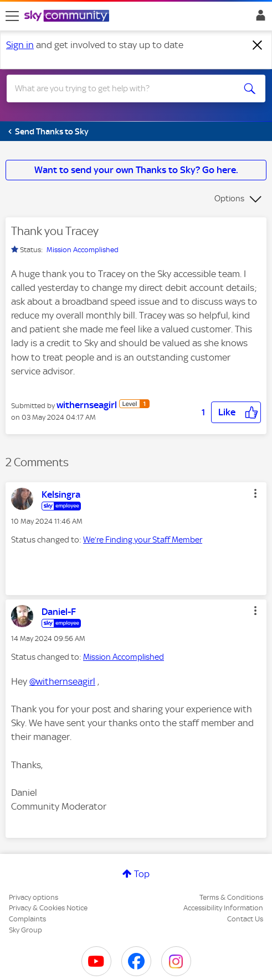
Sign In (258, 18)
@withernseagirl (62, 681)
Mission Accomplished (83, 250)
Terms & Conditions (231, 897)
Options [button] (229, 199)
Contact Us (245, 919)
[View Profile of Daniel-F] (59, 612)
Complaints (27, 919)
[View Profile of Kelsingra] (61, 494)
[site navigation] (12, 16)
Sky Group (25, 930)
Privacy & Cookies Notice (48, 908)
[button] (236, 412)
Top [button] (142, 874)
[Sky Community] (68, 17)
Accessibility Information (223, 908)
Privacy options (34, 897)
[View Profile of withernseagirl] (87, 405)
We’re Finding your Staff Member (143, 540)
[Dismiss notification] (258, 45)
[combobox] (123, 88)
